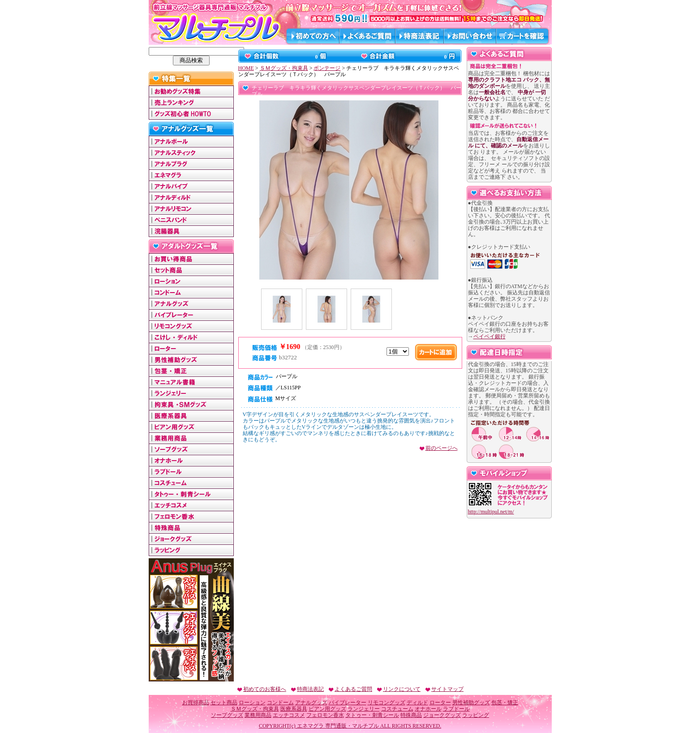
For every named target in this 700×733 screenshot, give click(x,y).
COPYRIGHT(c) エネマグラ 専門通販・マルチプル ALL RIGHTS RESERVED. (350, 726)
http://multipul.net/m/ (491, 512)
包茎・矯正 (505, 703)
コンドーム (280, 703)
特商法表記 (307, 689)
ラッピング (476, 715)
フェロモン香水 (325, 715)
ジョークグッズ (442, 715)
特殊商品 (411, 715)
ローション (252, 703)
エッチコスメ (289, 715)
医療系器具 (294, 709)
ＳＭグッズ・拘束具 (284, 68)
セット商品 (224, 703)
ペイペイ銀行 (490, 336)
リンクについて (398, 689)
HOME (246, 68)
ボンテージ (327, 68)
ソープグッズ (227, 715)
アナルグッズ (311, 703)
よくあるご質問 (350, 689)
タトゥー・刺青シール (372, 715)
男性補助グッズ (471, 703)
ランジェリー (364, 709)
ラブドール (456, 709)
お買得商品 (196, 703)
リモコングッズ (387, 703)
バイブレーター (348, 703)
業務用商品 (258, 715)
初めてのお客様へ (261, 689)
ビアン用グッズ (327, 709)
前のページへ (438, 448)
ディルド (417, 703)
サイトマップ (444, 689)
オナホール (428, 709)
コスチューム (397, 709)
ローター (440, 703)
